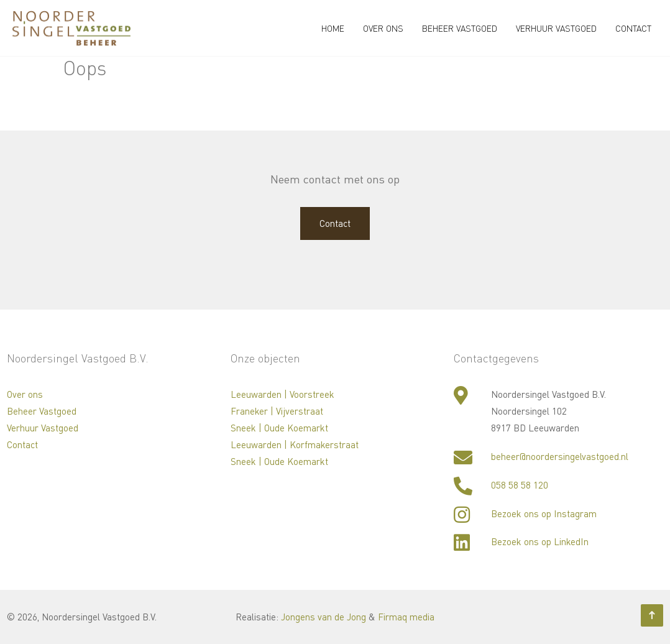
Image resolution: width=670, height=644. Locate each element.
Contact (633, 28)
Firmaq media (406, 617)
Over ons (383, 28)
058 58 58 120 (520, 485)
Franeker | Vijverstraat (277, 411)
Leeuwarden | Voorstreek (282, 394)
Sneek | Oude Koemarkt (279, 428)
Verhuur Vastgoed (556, 28)
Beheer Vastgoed (460, 28)
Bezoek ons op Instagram (544, 513)
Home (333, 28)
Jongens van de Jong (324, 617)
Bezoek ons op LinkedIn (540, 541)
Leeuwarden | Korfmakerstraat (295, 444)
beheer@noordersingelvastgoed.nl (560, 456)
